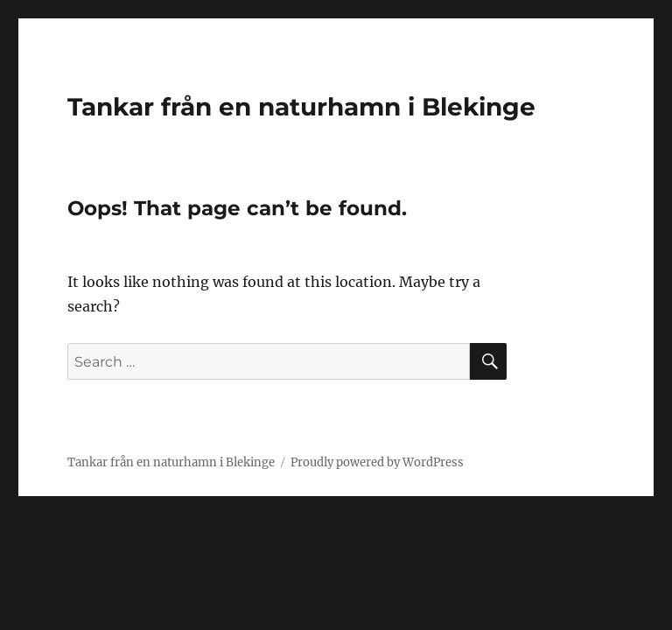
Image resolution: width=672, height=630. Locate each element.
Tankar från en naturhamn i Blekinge (301, 107)
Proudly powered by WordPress (377, 462)
